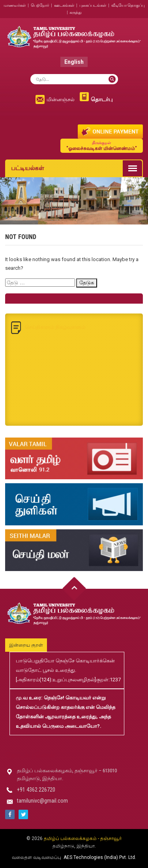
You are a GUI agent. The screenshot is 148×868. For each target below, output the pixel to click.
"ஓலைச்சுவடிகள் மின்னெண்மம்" (102, 146)
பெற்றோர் (40, 5)
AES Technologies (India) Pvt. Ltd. (100, 857)
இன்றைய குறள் (26, 645)
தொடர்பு (102, 99)
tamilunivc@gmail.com (42, 801)
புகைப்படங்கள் (93, 5)
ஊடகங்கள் (64, 5)
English (74, 62)
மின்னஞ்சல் (61, 99)
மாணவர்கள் (15, 5)
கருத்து (76, 12)
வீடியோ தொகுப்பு (128, 5)
